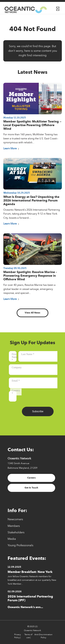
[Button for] (58, 8)
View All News (32, 313)
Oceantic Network (32, 630)
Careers (31, 478)
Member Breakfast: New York (30, 572)
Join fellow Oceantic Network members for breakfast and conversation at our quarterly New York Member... (32, 580)
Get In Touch (31, 488)
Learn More (11, 149)
